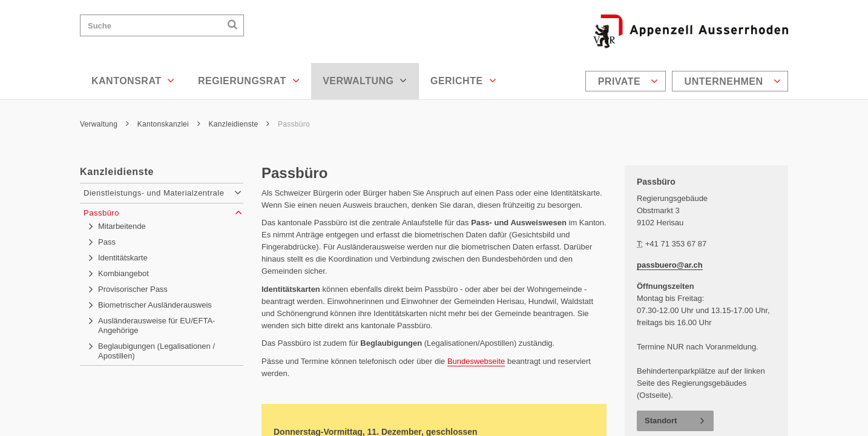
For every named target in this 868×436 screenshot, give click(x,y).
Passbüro (294, 124)
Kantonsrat (133, 81)
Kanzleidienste (239, 124)
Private (628, 81)
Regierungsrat (249, 81)
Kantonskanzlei (169, 124)
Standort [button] (661, 421)
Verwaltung (365, 81)
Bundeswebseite (476, 361)
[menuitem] (627, 81)
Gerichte (463, 81)
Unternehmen (733, 81)
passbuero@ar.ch (670, 265)
